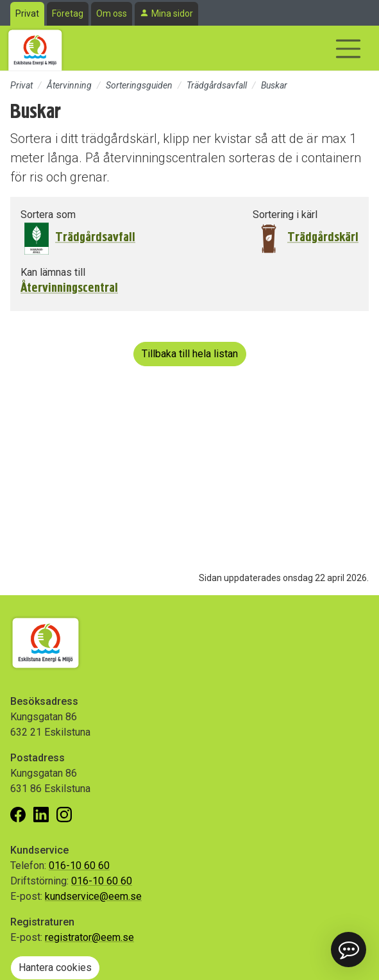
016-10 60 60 (79, 866)
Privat (27, 13)
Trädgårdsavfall (217, 85)
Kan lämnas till (53, 272)
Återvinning (69, 85)
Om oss (112, 13)
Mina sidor (172, 13)
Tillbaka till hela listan (190, 354)
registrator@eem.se (89, 937)
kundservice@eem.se (93, 896)
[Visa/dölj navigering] (348, 49)
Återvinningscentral (69, 288)
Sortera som (48, 215)
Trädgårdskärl (323, 237)
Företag (68, 13)
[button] (349, 950)
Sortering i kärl (285, 215)
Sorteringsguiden (139, 85)
